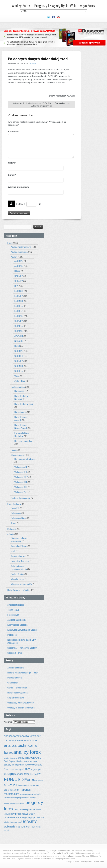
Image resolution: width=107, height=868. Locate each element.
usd (19, 822)
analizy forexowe (10, 758)
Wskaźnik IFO (21, 482)
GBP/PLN (19, 326)
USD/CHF (19, 356)
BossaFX (15, 508)
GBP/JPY (19, 321)
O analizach (13, 683)
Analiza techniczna (19, 252)
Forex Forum (13, 615)
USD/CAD (19, 351)
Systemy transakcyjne (21, 498)
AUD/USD (19, 266)
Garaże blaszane (18, 556)
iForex (14, 523)
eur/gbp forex (22, 774)
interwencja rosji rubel (29, 786)
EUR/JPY (19, 296)
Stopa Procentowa (16, 698)
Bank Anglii (19, 391)
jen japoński (24, 790)
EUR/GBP (19, 291)
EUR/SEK (19, 311)
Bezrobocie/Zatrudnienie (25, 459)
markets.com (11, 794)
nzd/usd (12, 798)
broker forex (32, 761)
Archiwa (8, 722)
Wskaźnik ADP (21, 467)
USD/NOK (19, 366)
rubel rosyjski (20, 810)
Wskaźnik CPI (21, 472)
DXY (16, 286)
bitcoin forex (22, 761)
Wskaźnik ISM (21, 487)
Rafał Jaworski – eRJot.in (19, 590)
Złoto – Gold (20, 381)
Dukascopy (16, 513)
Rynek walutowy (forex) (18, 693)
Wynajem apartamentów (22, 584)
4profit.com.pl (13, 610)
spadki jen (31, 810)
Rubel (17, 346)
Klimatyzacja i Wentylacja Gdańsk (22, 630)
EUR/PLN (19, 306)
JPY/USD (19, 336)
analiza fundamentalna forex (23, 740)
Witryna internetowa (18, 187)
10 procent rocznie (16, 605)
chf (13, 765)
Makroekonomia (18, 455)
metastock (25, 794)
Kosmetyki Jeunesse (20, 561)
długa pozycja (36, 769)
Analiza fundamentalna (32, 103)
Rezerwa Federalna (23, 441)
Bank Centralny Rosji (24, 404)
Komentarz (14, 131)
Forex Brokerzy (14, 504)
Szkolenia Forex (15, 653)
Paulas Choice (17, 574)
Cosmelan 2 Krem (19, 546)
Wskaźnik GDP (21, 477)
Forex (10, 243)
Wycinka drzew (18, 579)
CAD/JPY (19, 276)
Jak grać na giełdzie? (17, 620)
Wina (17, 376)
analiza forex (12, 736)
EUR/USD (47, 103)
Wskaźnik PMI (21, 492)
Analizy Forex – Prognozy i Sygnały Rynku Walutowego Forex (54, 6)
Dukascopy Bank (18, 518)
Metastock (12, 529)
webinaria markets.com (18, 827)
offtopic (11, 534)
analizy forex (64, 103)
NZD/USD (19, 341)
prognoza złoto (19, 803)
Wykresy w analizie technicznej (21, 708)
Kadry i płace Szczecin (17, 625)
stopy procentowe (18, 814)
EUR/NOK (19, 301)
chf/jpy (17, 765)
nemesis (32, 63)
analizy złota (23, 758)
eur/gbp (9, 774)
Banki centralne (18, 387)
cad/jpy (7, 765)
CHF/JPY (19, 281)
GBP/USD (19, 331)
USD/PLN (19, 371)
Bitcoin (17, 271)
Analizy (14, 257)
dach (13, 551)
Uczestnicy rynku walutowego (20, 703)
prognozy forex (46, 106)
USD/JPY (19, 361)
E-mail (12, 175)
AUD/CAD (19, 261)
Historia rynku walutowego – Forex (23, 673)
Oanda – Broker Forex (17, 688)
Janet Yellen (10, 790)
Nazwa (12, 163)
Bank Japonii (20, 412)
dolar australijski (17, 769)
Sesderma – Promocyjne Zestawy (22, 648)
